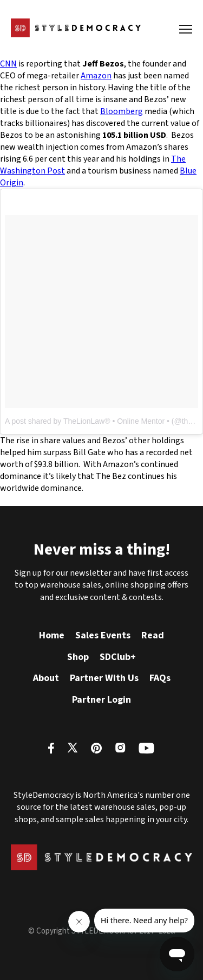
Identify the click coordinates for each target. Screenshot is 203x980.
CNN (8, 64)
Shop (78, 657)
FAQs (160, 678)
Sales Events (103, 635)
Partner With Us (104, 678)
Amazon (96, 76)
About (46, 678)
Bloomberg (122, 111)
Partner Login (101, 700)
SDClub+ (118, 657)
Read (153, 635)
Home (52, 635)
